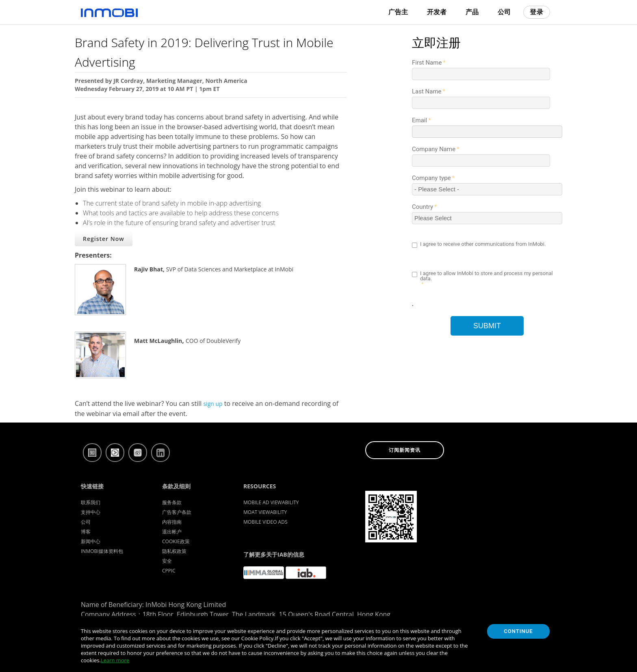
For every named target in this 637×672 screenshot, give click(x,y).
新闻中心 (91, 541)
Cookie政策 (176, 541)
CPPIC (169, 571)
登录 (537, 12)
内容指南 (172, 522)
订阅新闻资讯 (405, 450)
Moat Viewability (265, 512)
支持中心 (91, 512)
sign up (213, 404)
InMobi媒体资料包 (102, 551)
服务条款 (172, 502)
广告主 (398, 12)
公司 (504, 12)
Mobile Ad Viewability (271, 502)
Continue (518, 631)
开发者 (437, 12)
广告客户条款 (177, 512)
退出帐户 (172, 532)
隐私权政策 (174, 551)
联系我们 (91, 502)
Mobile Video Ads (265, 522)
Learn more (115, 660)
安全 (167, 561)
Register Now (104, 239)
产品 (472, 12)
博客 (86, 532)
